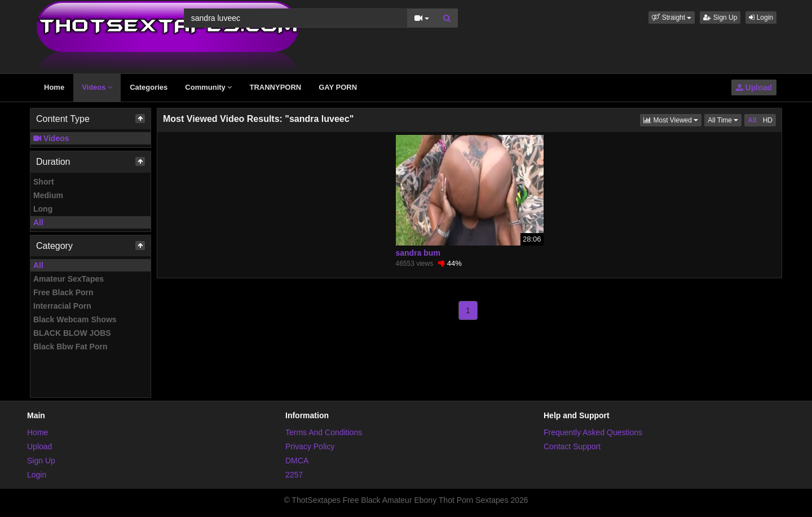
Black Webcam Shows (75, 319)
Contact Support (572, 446)
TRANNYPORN (275, 87)
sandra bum (418, 253)
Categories (149, 87)
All (38, 222)
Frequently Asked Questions (593, 432)
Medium (48, 195)
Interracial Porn (62, 306)
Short (44, 182)
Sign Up (720, 17)
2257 (294, 475)
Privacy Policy (310, 446)
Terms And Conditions (324, 432)
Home (54, 87)
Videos (97, 87)
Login (761, 17)
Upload (754, 87)
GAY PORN (338, 87)
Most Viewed (672, 119)
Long (43, 209)
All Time (725, 119)
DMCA (297, 461)
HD (768, 120)
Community (208, 87)
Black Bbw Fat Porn (70, 347)
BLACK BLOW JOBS (72, 333)
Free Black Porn (63, 292)
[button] (672, 17)
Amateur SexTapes (69, 279)
